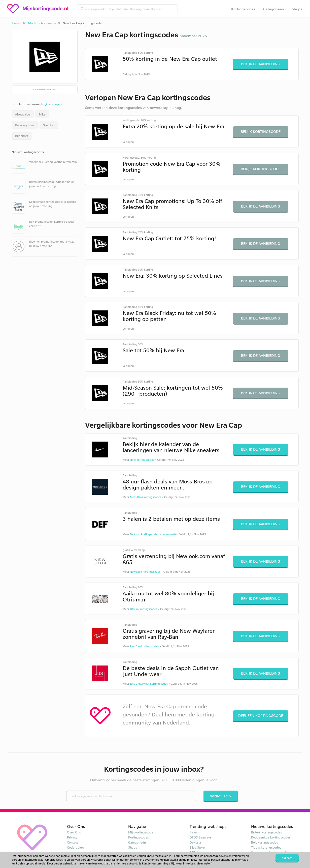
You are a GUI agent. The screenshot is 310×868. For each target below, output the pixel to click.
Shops (297, 9)
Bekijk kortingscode (261, 132)
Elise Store (197, 847)
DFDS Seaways (201, 837)
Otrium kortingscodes (144, 609)
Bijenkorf (22, 136)
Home (16, 23)
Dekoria (195, 842)
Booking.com (25, 125)
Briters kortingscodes (267, 832)
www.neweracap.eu (44, 89)
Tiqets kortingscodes (266, 847)
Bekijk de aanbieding (261, 64)
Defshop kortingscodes (144, 534)
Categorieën (274, 9)
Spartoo (49, 125)
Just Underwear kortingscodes (149, 684)
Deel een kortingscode (261, 716)
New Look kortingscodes (145, 572)
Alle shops (53, 104)
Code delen (75, 847)
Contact (72, 842)
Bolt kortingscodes (265, 842)
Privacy (72, 837)
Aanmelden (221, 796)
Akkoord (287, 858)
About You (23, 114)
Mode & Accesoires (42, 23)
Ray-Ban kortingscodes (144, 646)
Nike (42, 114)
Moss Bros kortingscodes (146, 497)
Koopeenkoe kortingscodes (271, 837)
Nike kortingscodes (142, 460)
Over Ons (74, 832)
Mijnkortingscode (141, 832)
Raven (194, 832)
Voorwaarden (170, 534)
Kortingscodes (243, 9)
